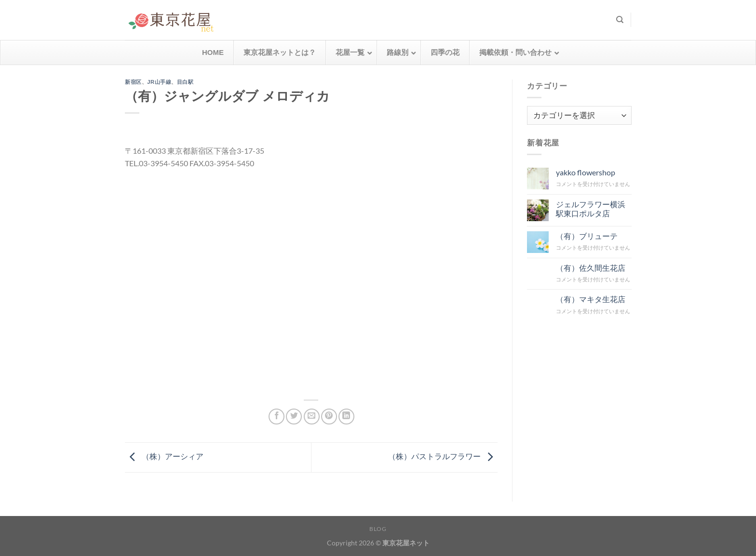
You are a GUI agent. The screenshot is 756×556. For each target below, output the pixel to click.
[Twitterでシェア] (294, 417)
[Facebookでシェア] (277, 417)
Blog (378, 529)
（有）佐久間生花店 (590, 267)
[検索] (620, 20)
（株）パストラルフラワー (443, 456)
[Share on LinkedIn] (346, 417)
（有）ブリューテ (586, 235)
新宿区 (133, 82)
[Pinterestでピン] (329, 417)
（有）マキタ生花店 (590, 299)
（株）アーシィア (164, 456)
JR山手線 (159, 82)
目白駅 (185, 82)
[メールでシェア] (312, 417)
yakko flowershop (585, 172)
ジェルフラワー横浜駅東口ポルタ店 (590, 208)
